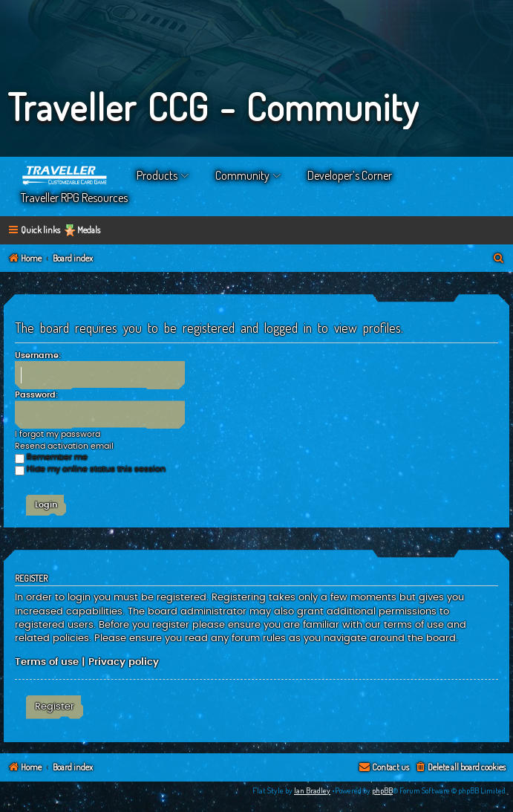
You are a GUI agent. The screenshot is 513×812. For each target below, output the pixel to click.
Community (242, 175)
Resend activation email (64, 446)
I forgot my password (58, 434)
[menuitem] (499, 259)
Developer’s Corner (350, 175)
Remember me (51, 457)
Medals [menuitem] (89, 230)
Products (157, 175)
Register (55, 707)
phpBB (382, 790)
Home (65, 175)
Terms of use (47, 662)
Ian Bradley (312, 790)
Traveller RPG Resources (74, 198)
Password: (36, 395)
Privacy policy (124, 662)
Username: (38, 355)
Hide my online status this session (90, 469)
